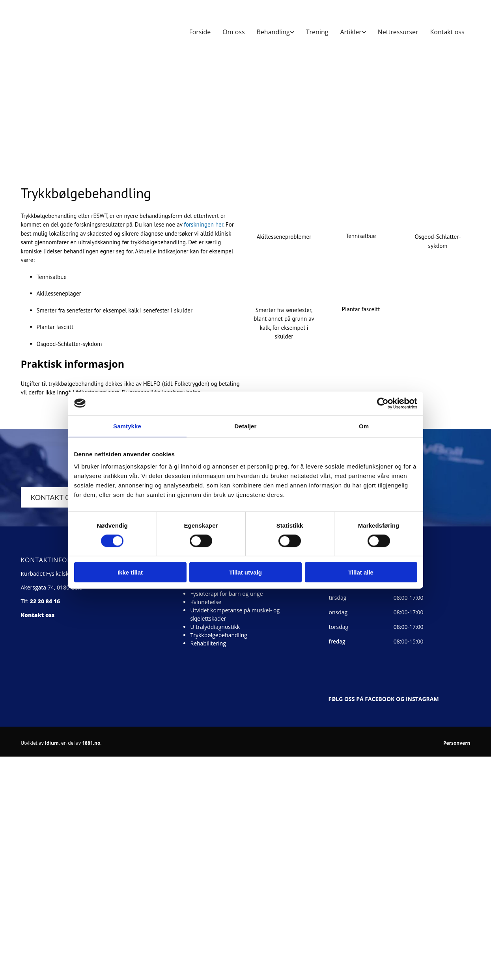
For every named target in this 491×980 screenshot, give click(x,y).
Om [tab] (364, 426)
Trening (317, 32)
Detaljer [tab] (246, 426)
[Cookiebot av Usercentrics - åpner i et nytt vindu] (383, 403)
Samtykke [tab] (127, 426)
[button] (60, 497)
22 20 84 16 (45, 601)
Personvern (457, 743)
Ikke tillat (130, 572)
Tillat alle (361, 572)
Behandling (273, 32)
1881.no (91, 743)
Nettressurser (398, 32)
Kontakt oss (447, 32)
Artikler (351, 32)
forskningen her (203, 224)
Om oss (233, 32)
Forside (200, 32)
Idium (52, 743)
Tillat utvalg (245, 572)
